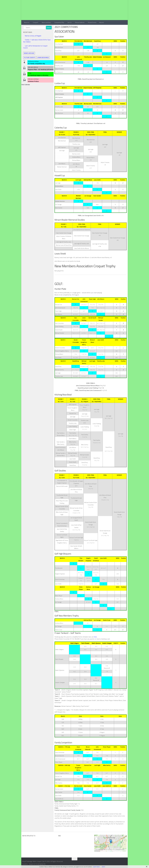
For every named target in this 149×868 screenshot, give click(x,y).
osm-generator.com (110, 849)
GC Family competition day (36, 64)
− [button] (96, 839)
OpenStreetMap (120, 849)
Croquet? (36, 22)
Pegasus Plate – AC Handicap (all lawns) (41, 70)
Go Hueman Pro (42, 864)
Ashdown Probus (33, 81)
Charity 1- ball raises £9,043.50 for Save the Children (37, 41)
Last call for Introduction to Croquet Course (35, 47)
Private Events (92, 22)
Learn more (96, 867)
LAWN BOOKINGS (43, 58)
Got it (103, 867)
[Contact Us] (126, 862)
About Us (27, 22)
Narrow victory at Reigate (33, 36)
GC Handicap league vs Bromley (38, 75)
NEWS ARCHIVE (29, 53)
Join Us (70, 22)
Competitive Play (59, 22)
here (95, 637)
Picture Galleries (80, 22)
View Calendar (26, 85)
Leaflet (96, 849)
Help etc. (102, 22)
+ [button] (96, 837)
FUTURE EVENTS (30, 58)
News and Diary (46, 22)
